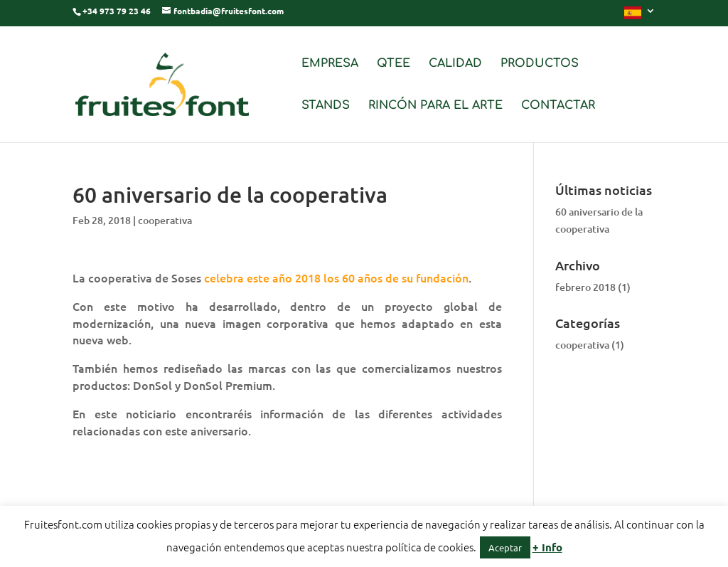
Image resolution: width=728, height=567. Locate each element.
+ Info (547, 547)
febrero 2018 (585, 287)
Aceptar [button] (505, 547)
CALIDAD (455, 64)
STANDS (326, 106)
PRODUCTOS (540, 64)
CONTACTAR (558, 106)
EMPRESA (330, 64)
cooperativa (165, 220)
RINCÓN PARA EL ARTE (435, 106)
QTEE (394, 64)
